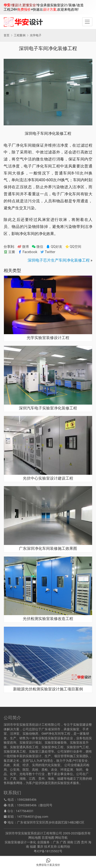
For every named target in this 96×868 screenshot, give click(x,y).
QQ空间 (73, 247)
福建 (33, 847)
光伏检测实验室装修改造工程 (48, 619)
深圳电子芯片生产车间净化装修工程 (59, 260)
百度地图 (48, 838)
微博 (23, 247)
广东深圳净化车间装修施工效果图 (48, 549)
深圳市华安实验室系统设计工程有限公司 (34, 833)
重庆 (40, 847)
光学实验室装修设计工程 (48, 338)
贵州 (84, 842)
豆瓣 (9, 252)
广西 (63, 842)
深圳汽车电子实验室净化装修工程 (48, 408)
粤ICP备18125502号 (48, 851)
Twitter (48, 252)
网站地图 (35, 838)
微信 (37, 247)
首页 (7, 35)
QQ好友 (54, 247)
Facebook (28, 252)
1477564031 (25, 811)
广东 (56, 842)
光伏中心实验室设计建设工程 (48, 478)
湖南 (70, 842)
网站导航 (61, 838)
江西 (77, 842)
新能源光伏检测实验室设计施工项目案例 (48, 689)
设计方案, (50, 9)
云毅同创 (64, 847)
